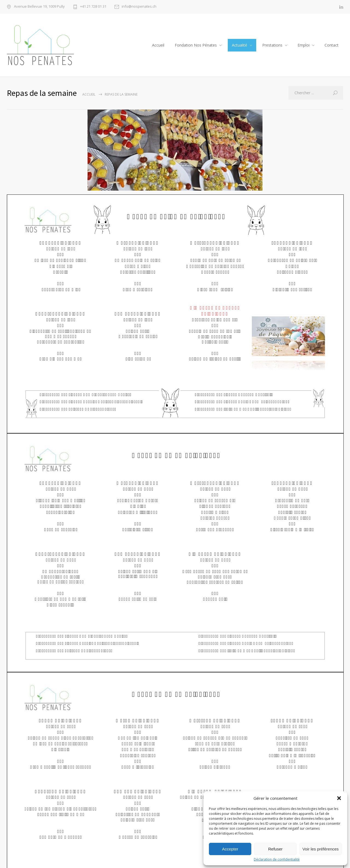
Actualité (240, 45)
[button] (339, 798)
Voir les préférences (321, 849)
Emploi (304, 45)
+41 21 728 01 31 (93, 7)
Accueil (158, 45)
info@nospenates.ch (139, 7)
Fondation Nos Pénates (196, 45)
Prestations (272, 45)
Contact (332, 45)
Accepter (230, 849)
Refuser (275, 849)
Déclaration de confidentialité (277, 860)
